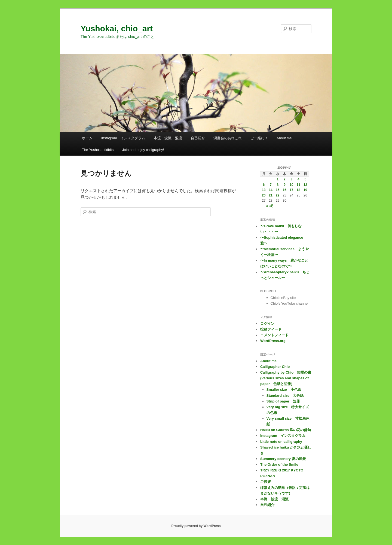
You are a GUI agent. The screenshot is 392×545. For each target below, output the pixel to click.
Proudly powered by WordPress (196, 526)
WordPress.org (273, 341)
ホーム (87, 138)
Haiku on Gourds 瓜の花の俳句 (286, 430)
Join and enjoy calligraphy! (143, 150)
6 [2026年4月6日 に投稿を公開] (264, 185)
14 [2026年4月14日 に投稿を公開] (271, 190)
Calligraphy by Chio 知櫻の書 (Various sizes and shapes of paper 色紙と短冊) (287, 378)
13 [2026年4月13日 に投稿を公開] (264, 190)
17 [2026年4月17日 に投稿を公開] (291, 190)
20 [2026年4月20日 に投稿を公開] (264, 195)
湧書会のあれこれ (228, 138)
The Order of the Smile (279, 464)
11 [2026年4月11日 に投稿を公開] (298, 185)
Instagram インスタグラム (123, 138)
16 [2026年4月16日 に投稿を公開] (285, 190)
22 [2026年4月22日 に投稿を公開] (278, 195)
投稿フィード (271, 329)
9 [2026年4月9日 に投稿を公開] (285, 185)
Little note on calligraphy (281, 442)
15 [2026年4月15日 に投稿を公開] (278, 190)
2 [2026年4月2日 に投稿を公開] (285, 179)
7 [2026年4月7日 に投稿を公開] (271, 185)
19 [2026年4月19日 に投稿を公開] (305, 190)
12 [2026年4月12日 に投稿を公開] (305, 185)
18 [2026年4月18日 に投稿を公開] (298, 190)
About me (284, 138)
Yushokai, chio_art (117, 28)
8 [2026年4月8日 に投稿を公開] (278, 185)
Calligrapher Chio (275, 367)
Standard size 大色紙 (285, 396)
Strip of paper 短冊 (283, 401)
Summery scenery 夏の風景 (283, 459)
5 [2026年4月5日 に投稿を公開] (305, 179)
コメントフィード (274, 335)
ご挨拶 (266, 482)
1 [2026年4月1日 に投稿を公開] (278, 179)
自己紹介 (198, 138)
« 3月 (270, 206)
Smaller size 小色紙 (284, 390)
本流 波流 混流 (168, 138)
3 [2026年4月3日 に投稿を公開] (291, 179)
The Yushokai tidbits (98, 150)
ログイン (267, 324)
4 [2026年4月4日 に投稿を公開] (298, 179)
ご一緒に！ (259, 138)
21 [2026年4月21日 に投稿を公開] (271, 195)
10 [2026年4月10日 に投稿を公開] (291, 185)
